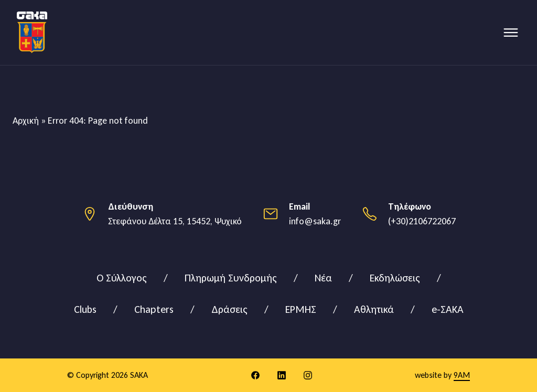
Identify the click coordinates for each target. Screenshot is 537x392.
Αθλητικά (374, 309)
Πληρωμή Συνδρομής (231, 278)
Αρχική (26, 121)
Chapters (154, 309)
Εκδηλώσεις (395, 278)
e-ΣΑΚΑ (448, 309)
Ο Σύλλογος (122, 278)
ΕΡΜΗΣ (301, 309)
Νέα (323, 278)
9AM (462, 375)
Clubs (85, 309)
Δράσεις (229, 309)
